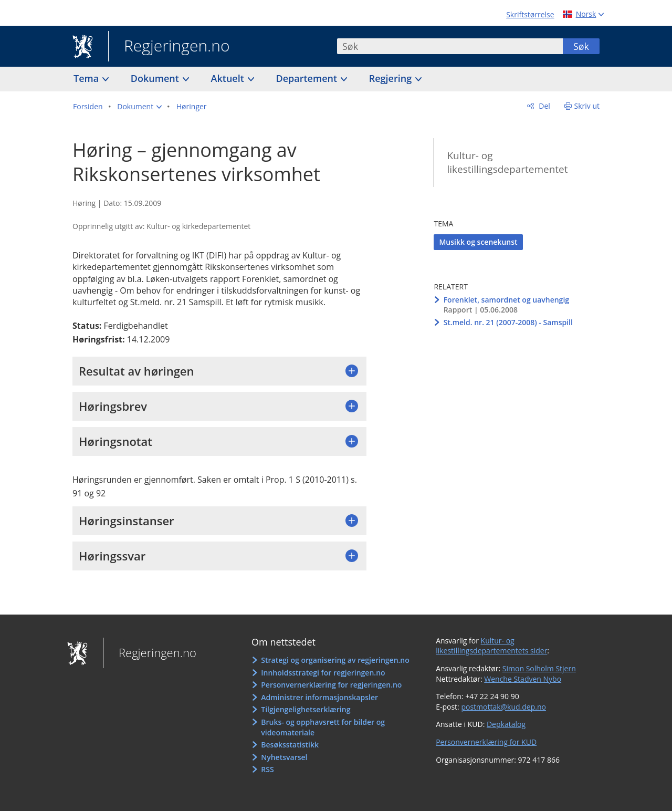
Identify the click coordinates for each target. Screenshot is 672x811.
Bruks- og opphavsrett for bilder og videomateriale (323, 727)
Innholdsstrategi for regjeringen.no (323, 673)
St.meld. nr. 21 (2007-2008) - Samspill (508, 322)
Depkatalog (506, 724)
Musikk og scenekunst (478, 242)
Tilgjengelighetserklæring (306, 709)
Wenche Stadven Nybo (523, 679)
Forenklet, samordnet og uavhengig (506, 300)
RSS (267, 769)
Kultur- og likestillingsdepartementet (507, 163)
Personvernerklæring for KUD (486, 742)
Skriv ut (587, 106)
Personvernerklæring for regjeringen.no (331, 685)
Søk (581, 46)
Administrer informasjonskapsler (319, 697)
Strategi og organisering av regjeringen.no (335, 660)
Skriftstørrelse (530, 14)
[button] (139, 107)
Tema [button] (87, 78)
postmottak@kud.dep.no (503, 707)
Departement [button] (308, 78)
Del (544, 106)
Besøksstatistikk (290, 745)
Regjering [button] (392, 78)
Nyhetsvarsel (284, 757)
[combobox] (450, 46)
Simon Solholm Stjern (539, 668)
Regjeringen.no (169, 47)
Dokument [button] (156, 78)
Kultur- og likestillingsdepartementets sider (491, 646)
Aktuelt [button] (229, 78)
